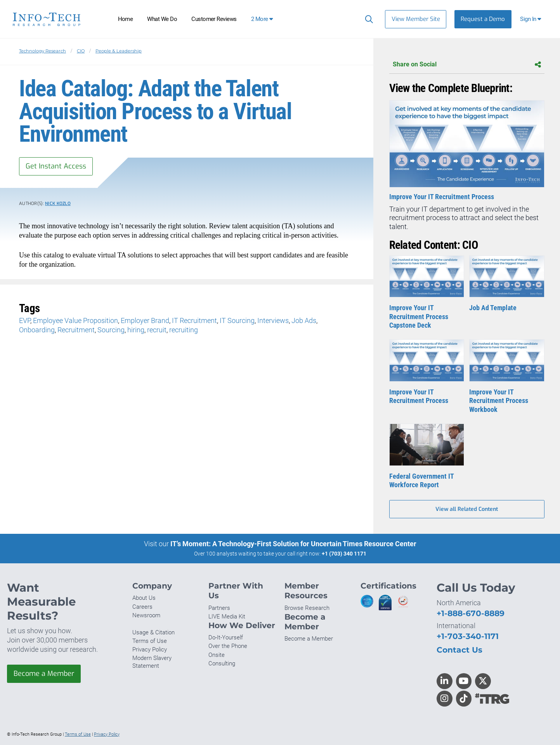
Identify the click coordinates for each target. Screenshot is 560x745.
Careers (142, 607)
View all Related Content (467, 509)
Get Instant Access (56, 166)
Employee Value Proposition (75, 320)
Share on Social (467, 65)
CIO (81, 51)
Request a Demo (483, 19)
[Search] (367, 19)
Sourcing (111, 330)
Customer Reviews (214, 19)
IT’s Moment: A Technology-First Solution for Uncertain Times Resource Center (293, 544)
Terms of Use (150, 641)
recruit (157, 330)
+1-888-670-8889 (471, 613)
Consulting (222, 663)
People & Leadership (119, 51)
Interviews (273, 320)
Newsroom (146, 615)
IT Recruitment (194, 320)
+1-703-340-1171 (468, 636)
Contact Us (459, 650)
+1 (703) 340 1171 (344, 554)
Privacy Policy (150, 649)
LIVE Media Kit (227, 616)
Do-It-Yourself (226, 637)
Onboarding (37, 330)
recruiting (184, 330)
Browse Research (307, 608)
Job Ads (304, 320)
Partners (219, 608)
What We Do (162, 19)
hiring (136, 330)
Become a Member (44, 674)
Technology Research (42, 51)
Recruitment (76, 330)
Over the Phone (228, 646)
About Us (144, 598)
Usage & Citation (153, 632)
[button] (531, 19)
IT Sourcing (237, 320)
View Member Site (416, 19)
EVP (25, 320)
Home (126, 19)
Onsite (217, 655)
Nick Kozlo (58, 204)
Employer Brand (145, 320)
